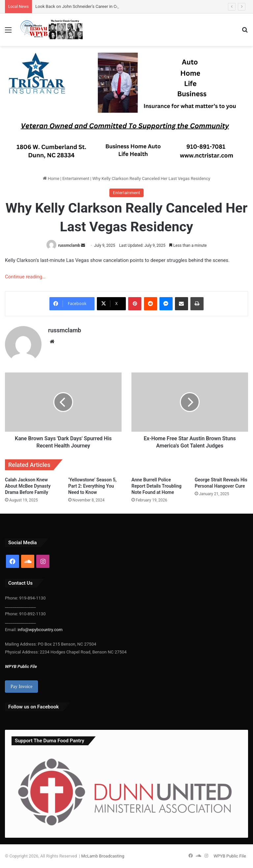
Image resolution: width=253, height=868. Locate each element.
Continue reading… (25, 277)
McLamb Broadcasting (103, 856)
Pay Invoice (21, 687)
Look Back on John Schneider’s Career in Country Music (88, 6)
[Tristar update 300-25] (125, 110)
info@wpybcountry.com (39, 630)
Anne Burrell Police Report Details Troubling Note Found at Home (156, 486)
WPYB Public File (21, 666)
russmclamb (69, 245)
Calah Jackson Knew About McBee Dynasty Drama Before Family (28, 486)
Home (51, 179)
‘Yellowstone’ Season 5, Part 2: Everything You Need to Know (92, 486)
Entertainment (76, 179)
